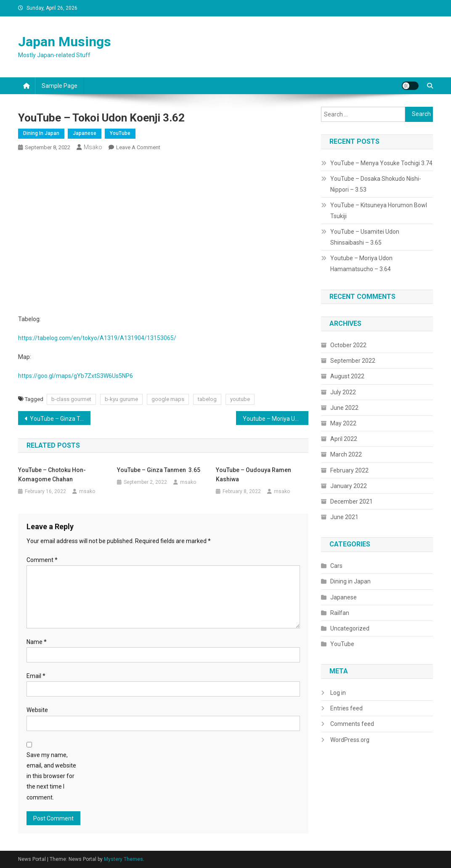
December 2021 (352, 501)
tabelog (207, 399)
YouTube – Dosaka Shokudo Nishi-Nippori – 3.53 (376, 184)
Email (36, 676)
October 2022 (348, 345)
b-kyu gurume (121, 399)
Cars (336, 566)
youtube (240, 399)
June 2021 (344, 517)
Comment (42, 560)
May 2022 (343, 423)
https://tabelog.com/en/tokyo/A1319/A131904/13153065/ (97, 338)
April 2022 (344, 439)
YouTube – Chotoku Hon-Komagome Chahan (52, 475)
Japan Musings (65, 42)
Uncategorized (350, 628)
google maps (168, 399)
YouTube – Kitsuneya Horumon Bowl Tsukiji (379, 211)
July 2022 (343, 392)
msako (93, 147)
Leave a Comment (138, 147)
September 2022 (353, 361)
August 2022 (347, 376)
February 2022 (349, 470)
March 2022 (346, 454)
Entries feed (346, 708)
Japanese (85, 133)
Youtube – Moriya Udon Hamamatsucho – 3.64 (276, 419)
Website (37, 710)
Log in (338, 693)
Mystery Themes (123, 859)
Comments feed (352, 724)
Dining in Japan (41, 133)
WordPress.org (350, 740)
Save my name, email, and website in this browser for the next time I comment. (51, 776)
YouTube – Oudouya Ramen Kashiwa (253, 475)
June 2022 (344, 408)
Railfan (340, 613)
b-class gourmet (71, 399)
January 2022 (349, 486)
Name (37, 642)
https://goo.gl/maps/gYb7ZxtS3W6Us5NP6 (76, 376)
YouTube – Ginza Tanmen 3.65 (60, 419)
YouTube (120, 133)
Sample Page (60, 86)
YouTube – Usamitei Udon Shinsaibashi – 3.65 (365, 237)
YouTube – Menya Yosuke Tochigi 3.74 (381, 163)
